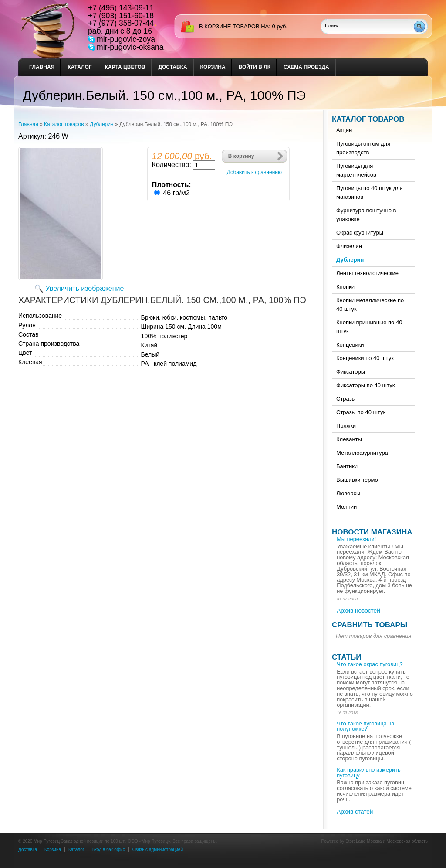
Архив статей (355, 812)
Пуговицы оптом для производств (363, 148)
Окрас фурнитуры (360, 233)
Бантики (347, 466)
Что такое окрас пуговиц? (370, 664)
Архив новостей (358, 611)
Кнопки (345, 287)
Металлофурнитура (362, 453)
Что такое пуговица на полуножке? (365, 726)
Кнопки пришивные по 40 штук (369, 327)
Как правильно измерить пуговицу (368, 773)
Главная (42, 67)
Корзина (213, 67)
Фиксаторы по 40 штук (365, 385)
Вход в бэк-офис (108, 849)
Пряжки (346, 426)
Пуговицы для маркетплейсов (356, 170)
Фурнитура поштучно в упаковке (366, 215)
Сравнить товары (370, 625)
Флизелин (349, 246)
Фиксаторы (351, 372)
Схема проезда (306, 67)
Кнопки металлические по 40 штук (370, 305)
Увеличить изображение (85, 288)
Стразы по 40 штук (361, 412)
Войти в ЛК (255, 67)
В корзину (241, 156)
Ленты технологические (367, 273)
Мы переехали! (356, 539)
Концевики (350, 345)
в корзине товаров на (234, 26)
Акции (344, 130)
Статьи (346, 657)
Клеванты (349, 439)
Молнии (346, 507)
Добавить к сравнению (254, 172)
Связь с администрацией (158, 849)
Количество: (172, 165)
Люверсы (348, 493)
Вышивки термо (357, 480)
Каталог (79, 67)
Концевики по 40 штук (365, 358)
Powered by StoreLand (344, 841)
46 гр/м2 (176, 193)
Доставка (172, 67)
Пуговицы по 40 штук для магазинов (370, 192)
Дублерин (102, 124)
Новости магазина (372, 532)
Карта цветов (125, 67)
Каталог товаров (64, 124)
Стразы (346, 399)
